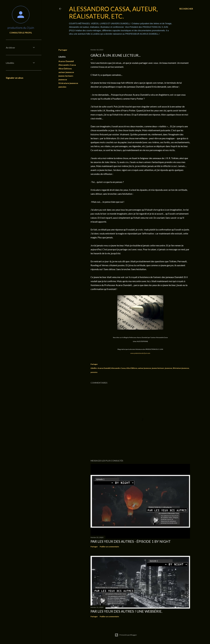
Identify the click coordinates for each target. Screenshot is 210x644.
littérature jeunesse (68, 83)
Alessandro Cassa (67, 65)
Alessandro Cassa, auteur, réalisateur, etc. (113, 13)
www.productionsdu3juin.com (140, 353)
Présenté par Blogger (126, 635)
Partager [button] (63, 50)
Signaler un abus (15, 78)
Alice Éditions (65, 69)
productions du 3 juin (21, 28)
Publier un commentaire (109, 547)
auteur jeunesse (66, 72)
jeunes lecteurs (66, 76)
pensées (62, 87)
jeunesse (63, 79)
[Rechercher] (186, 9)
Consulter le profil (21, 33)
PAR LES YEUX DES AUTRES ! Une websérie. (126, 611)
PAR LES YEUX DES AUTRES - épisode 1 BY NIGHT (131, 541)
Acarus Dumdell (66, 61)
